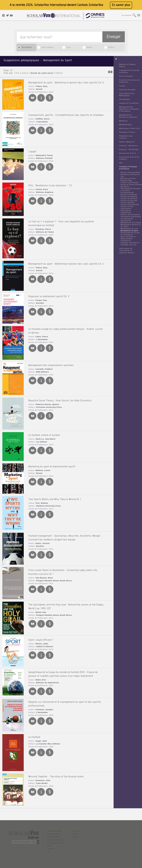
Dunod (39, 88)
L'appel (32, 150)
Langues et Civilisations (129, 103)
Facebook (76, 830)
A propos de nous (54, 833)
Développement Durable (131, 189)
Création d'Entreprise (129, 183)
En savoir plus (121, 5)
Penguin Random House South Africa (52, 578)
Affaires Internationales (130, 173)
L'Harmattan (41, 120)
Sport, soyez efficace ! (41, 638)
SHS (121, 163)
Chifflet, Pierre (42, 117)
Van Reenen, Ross (43, 575)
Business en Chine (128, 179)
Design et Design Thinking (131, 185)
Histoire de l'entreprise (130, 215)
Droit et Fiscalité (126, 76)
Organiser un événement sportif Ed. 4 (49, 295)
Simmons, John (42, 778)
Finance (122, 86)
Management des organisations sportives (51, 364)
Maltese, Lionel (42, 469)
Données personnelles (55, 842)
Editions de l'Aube (44, 230)
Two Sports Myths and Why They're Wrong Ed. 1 (55, 498)
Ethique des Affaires (129, 197)
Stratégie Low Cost (128, 245)
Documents (27, 48)
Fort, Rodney (41, 501)
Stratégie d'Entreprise (130, 243)
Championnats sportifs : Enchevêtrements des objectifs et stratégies (66, 114)
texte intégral (47, 48)
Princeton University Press (48, 406)
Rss (49, 851)
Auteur (90, 48)
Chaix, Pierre (41, 334)
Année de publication (42, 73)
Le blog (50, 848)
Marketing (123, 121)
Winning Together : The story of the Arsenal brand (56, 774)
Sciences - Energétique (129, 150)
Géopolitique (126, 213)
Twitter (75, 833)
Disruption (125, 187)
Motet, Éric (40, 678)
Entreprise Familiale (129, 195)
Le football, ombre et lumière (44, 434)
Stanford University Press (47, 504)
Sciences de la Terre (128, 153)
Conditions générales (55, 839)
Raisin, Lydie (41, 642)
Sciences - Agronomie (128, 146)
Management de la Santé (131, 223)
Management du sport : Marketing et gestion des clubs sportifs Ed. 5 (66, 262)
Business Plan (126, 181)
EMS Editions (42, 370)
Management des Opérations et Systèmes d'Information (129, 109)
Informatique (125, 100)
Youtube (75, 836)
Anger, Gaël (40, 739)
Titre (68, 48)
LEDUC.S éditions (44, 645)
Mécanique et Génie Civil (129, 129)
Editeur (112, 48)
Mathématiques (126, 125)
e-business (125, 191)
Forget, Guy (40, 299)
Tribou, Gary (41, 85)
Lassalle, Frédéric (43, 368)
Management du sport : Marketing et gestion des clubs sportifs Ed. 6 (66, 81)
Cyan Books (41, 781)
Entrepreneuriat (127, 193)
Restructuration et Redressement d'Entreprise (128, 239)
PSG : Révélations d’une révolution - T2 (50, 184)
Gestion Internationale (130, 205)
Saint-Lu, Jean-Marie (44, 437)
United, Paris (41, 188)
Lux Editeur (41, 440)
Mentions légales (54, 836)
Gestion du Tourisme (129, 201)
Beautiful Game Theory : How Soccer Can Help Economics (60, 399)
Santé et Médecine (127, 142)
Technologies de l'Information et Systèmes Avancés (127, 251)
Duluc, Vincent (42, 541)
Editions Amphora (44, 191)
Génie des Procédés (127, 90)
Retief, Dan (40, 610)
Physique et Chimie (127, 132)
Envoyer (114, 37)
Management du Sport (130, 231)
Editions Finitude (43, 157)
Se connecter (127, 16)
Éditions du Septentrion (46, 680)
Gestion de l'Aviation (129, 199)
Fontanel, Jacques (43, 707)
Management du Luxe (129, 229)
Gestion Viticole (127, 207)
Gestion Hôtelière (128, 203)
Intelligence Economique (131, 217)
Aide (49, 845)
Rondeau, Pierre (42, 227)
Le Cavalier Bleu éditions (47, 742)
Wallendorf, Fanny (43, 154)
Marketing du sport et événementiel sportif (52, 465)
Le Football (34, 735)
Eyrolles (39, 301)
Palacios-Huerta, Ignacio (46, 403)
